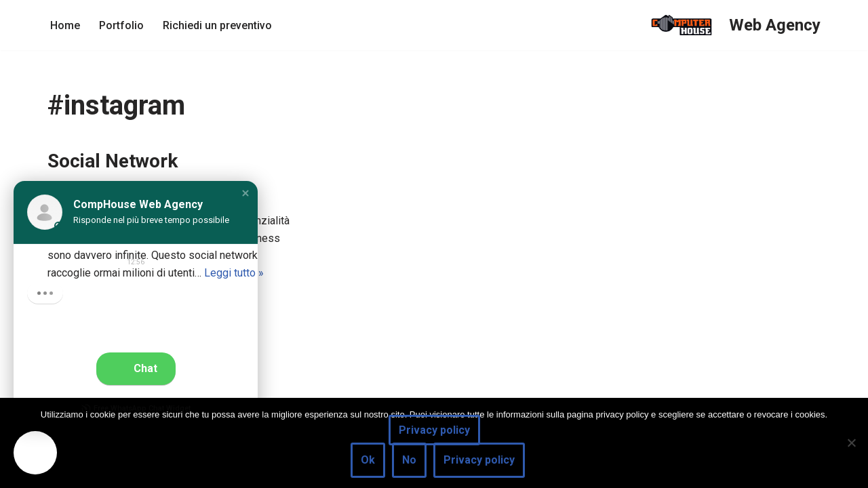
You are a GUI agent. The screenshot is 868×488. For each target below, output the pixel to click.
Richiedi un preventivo (217, 25)
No (409, 460)
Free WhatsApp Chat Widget (136, 409)
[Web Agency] (731, 25)
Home (65, 25)
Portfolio (121, 25)
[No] (851, 443)
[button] (245, 193)
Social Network (113, 161)
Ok (368, 460)
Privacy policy (434, 430)
